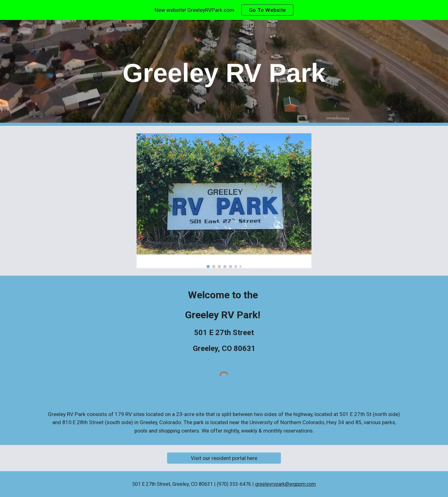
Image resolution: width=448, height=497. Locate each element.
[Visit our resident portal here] (224, 458)
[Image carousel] (224, 201)
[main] (224, 73)
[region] (224, 10)
